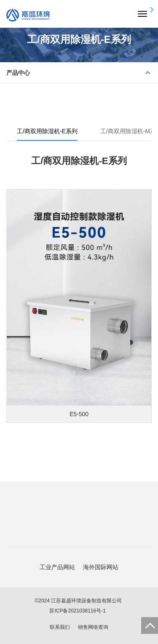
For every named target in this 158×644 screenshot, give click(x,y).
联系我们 (60, 627)
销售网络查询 (93, 627)
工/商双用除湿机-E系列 (47, 131)
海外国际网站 (101, 567)
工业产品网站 (57, 567)
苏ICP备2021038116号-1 (77, 611)
